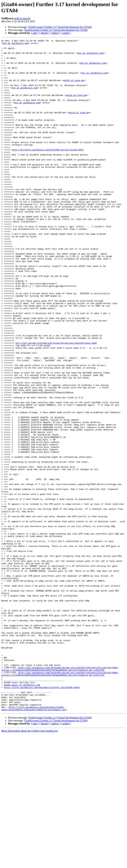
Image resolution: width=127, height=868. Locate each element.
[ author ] (66, 33)
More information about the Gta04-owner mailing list (30, 865)
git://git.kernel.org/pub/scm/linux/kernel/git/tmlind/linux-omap (56, 404)
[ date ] (35, 33)
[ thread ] (44, 33)
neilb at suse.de (22, 18)
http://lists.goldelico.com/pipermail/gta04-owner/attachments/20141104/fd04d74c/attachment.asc (34, 842)
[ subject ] (55, 33)
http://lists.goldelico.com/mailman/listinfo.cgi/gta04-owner (42, 817)
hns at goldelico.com (16, 44)
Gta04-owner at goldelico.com (22, 814)
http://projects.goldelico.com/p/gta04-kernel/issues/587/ (48, 172)
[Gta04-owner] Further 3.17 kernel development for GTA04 (60, 27)
